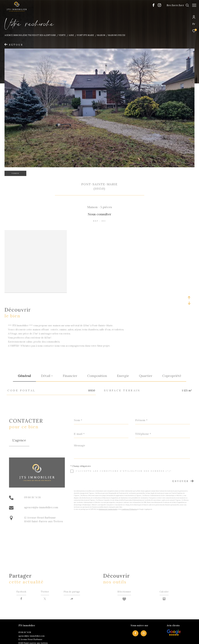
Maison (101, 35)
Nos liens (117, 639)
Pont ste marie (86, 35)
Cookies (140, 639)
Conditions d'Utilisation (129, 493)
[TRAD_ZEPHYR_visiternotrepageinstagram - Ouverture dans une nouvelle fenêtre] (158, 6)
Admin (109, 639)
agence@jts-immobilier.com (41, 491)
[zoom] (36, 232)
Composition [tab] (97, 360)
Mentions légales (98, 639)
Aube (71, 35)
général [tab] (24, 360)
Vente (62, 35)
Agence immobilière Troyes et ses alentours (30, 35)
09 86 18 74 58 (32, 481)
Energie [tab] (123, 360)
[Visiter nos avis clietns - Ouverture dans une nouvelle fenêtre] (174, 617)
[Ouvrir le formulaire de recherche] (176, 5)
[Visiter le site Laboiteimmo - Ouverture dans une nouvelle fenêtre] (168, 638)
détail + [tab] (47, 360)
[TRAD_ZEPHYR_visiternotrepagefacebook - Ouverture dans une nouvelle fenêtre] (152, 6)
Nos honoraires (72, 639)
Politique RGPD (128, 639)
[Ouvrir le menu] (194, 5)
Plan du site (85, 639)
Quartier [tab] (146, 360)
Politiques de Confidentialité (108, 493)
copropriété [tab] (172, 360)
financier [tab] (70, 360)
